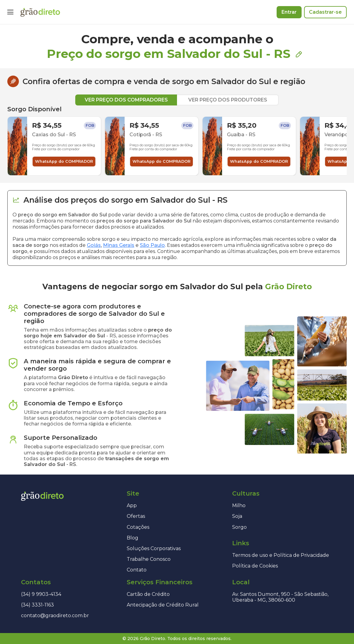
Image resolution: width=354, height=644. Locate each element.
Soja (237, 516)
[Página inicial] (40, 12)
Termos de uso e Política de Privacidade (281, 555)
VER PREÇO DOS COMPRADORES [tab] (126, 100)
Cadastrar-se (325, 12)
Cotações (138, 527)
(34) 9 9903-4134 (41, 594)
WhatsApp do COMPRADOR (64, 161)
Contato (137, 570)
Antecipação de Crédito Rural (163, 605)
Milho (239, 505)
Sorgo (239, 527)
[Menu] (10, 12)
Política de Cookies (255, 566)
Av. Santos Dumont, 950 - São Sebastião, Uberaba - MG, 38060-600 (280, 597)
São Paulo (152, 245)
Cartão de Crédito (148, 594)
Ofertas (136, 516)
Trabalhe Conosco (149, 559)
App (132, 505)
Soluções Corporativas (154, 548)
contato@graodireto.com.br (55, 616)
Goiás (94, 245)
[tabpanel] (177, 141)
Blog (133, 538)
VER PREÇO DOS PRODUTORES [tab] (228, 100)
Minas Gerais (119, 245)
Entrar (289, 12)
